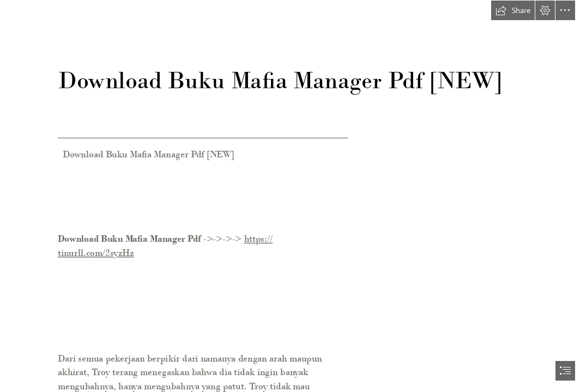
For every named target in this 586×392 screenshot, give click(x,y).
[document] (293, 196)
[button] (513, 10)
